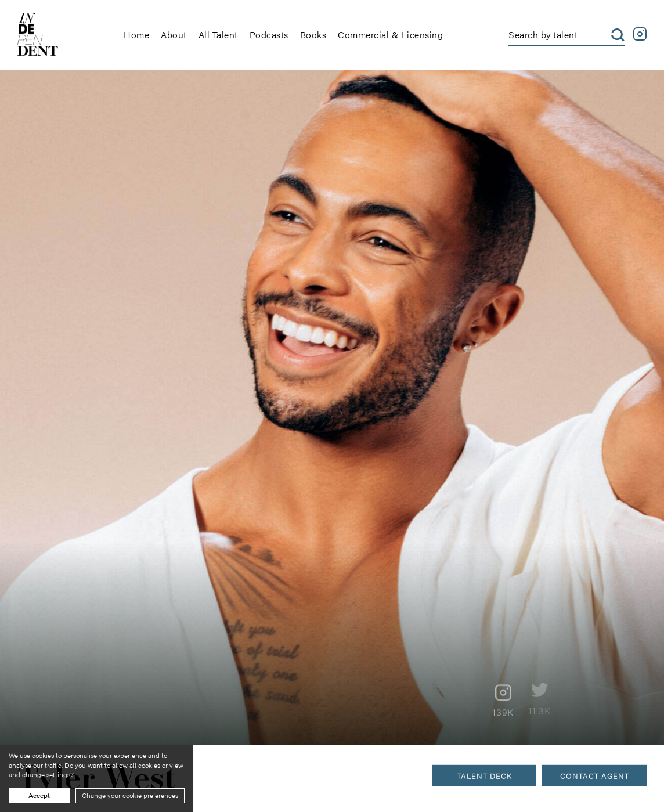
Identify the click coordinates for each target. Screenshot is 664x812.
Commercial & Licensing (390, 35)
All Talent (218, 35)
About (174, 35)
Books (313, 35)
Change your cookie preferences (130, 795)
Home (136, 35)
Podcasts (269, 35)
